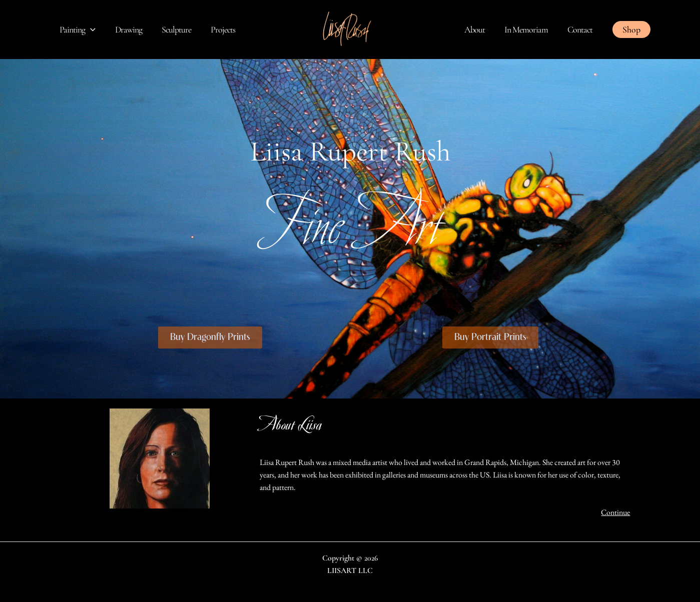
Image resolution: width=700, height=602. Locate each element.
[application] (90, 29)
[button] (631, 29)
